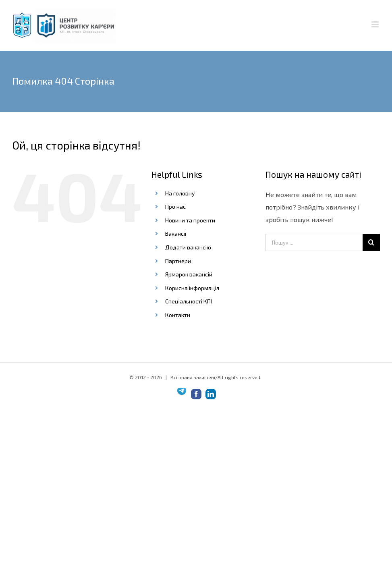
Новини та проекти (190, 220)
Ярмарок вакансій (189, 274)
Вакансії (176, 234)
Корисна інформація (192, 288)
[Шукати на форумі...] (371, 242)
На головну (180, 193)
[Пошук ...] (314, 242)
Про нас (175, 207)
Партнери (178, 261)
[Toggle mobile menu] (376, 24)
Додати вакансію (188, 247)
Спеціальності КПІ (189, 301)
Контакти (178, 315)
